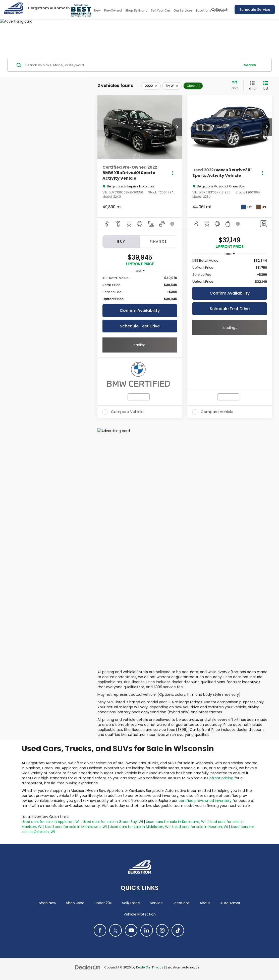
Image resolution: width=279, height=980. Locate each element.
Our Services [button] (183, 10)
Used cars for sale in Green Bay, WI (113, 822)
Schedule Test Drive (140, 326)
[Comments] (264, 224)
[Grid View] (251, 86)
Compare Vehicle (127, 412)
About (205, 903)
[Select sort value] (236, 86)
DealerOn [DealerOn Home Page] (143, 967)
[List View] (266, 86)
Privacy (158, 967)
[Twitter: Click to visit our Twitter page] (116, 930)
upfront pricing (220, 778)
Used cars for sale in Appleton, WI (51, 822)
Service (156, 903)
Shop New (47, 903)
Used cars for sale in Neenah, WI (200, 827)
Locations (204, 10)
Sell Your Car (160, 10)
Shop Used (75, 903)
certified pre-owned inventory (205, 801)
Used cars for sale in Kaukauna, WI (176, 822)
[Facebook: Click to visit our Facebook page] (100, 930)
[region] (140, 289)
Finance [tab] (158, 241)
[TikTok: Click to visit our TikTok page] (178, 930)
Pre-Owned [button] (113, 10)
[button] (177, 127)
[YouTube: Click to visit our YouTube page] (131, 930)
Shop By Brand (136, 10)
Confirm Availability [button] (140, 310)
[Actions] (173, 173)
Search (250, 65)
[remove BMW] (172, 86)
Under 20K (103, 903)
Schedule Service (255, 10)
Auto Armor (230, 903)
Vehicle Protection (140, 914)
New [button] (97, 10)
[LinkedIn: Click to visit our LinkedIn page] (147, 930)
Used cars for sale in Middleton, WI (139, 827)
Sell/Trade (131, 903)
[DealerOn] (88, 967)
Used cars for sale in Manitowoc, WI (76, 827)
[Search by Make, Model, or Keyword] (132, 65)
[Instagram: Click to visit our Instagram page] (162, 930)
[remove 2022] (151, 86)
